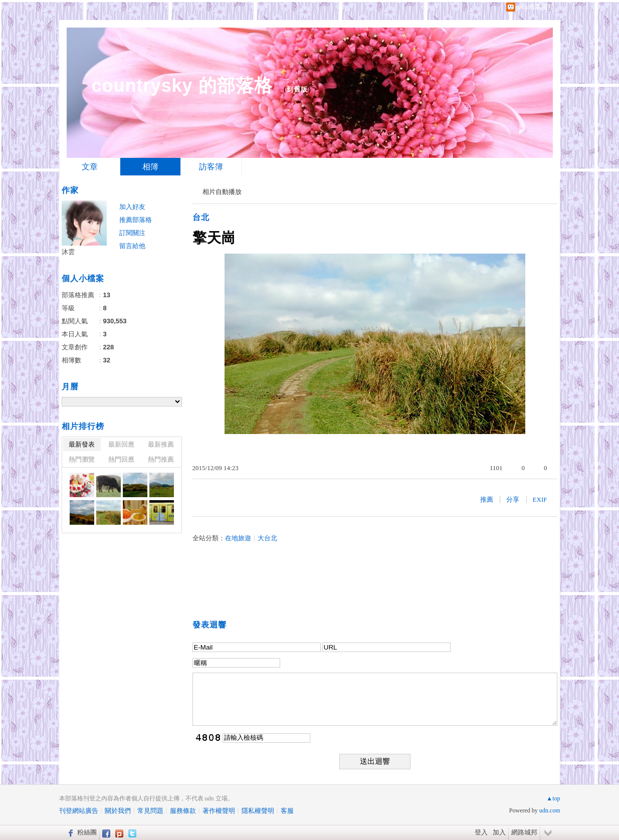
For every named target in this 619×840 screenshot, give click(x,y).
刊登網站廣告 (79, 811)
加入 (499, 832)
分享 (513, 499)
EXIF (540, 499)
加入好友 (132, 207)
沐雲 (68, 252)
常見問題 (150, 811)
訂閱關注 (132, 233)
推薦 (487, 499)
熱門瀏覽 (82, 459)
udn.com (550, 810)
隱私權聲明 (258, 811)
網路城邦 (524, 832)
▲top (553, 798)
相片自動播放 (222, 192)
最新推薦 (161, 444)
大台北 (267, 538)
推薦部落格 (136, 220)
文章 (90, 167)
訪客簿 (211, 167)
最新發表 (82, 444)
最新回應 (121, 444)
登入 (481, 832)
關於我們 (118, 811)
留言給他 (132, 246)
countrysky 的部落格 (182, 85)
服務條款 (183, 811)
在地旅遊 (238, 538)
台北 (201, 217)
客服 (287, 811)
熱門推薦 (161, 459)
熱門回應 (121, 459)
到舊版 (297, 89)
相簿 (150, 167)
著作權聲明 (219, 811)
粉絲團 (87, 832)
